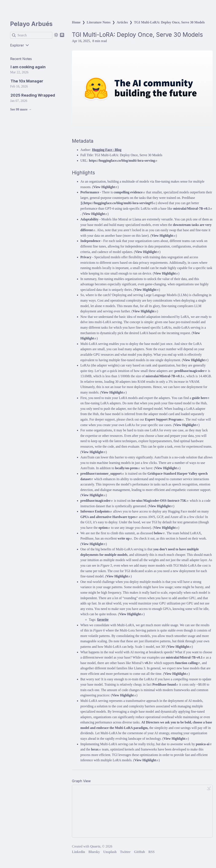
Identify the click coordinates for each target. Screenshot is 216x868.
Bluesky (94, 852)
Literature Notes (99, 22)
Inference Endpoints (96, 511)
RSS (151, 852)
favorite (103, 620)
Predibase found (165, 684)
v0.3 (148, 663)
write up (125, 538)
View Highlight (105, 187)
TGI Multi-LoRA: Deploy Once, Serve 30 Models (169, 22)
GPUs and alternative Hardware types (109, 517)
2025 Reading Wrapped (33, 95)
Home (76, 22)
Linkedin (78, 852)
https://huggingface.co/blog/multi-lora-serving (123, 161)
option (104, 528)
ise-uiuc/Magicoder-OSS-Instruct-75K (160, 501)
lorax (96, 749)
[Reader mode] (62, 35)
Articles (122, 22)
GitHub (139, 852)
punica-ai (204, 744)
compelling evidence (129, 192)
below (159, 533)
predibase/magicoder (191, 371)
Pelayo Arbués (31, 24)
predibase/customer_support (102, 474)
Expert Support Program (164, 419)
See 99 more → (21, 109)
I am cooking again (28, 67)
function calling (188, 663)
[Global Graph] (209, 789)
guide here (200, 398)
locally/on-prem (127, 468)
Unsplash (110, 852)
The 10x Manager (27, 81)
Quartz (95, 846)
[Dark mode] (56, 35)
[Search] (31, 35)
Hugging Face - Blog (107, 150)
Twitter (125, 852)
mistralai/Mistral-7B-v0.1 (192, 208)
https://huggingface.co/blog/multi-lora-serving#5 (120, 203)
